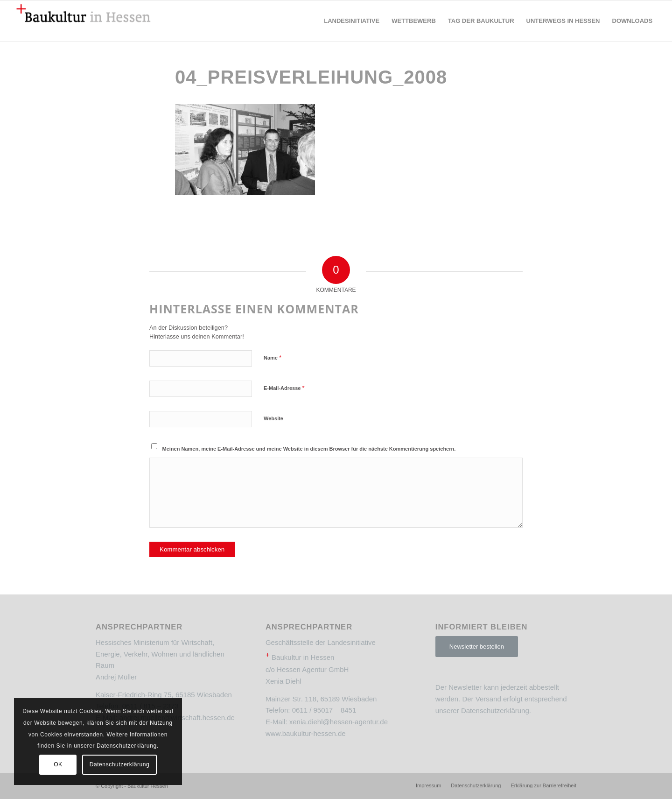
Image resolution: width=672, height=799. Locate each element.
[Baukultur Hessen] (84, 21)
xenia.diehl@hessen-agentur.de (339, 722)
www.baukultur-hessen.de (306, 733)
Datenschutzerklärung (495, 711)
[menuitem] (352, 21)
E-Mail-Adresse (284, 388)
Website (273, 418)
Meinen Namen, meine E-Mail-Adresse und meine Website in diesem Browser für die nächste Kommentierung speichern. (309, 449)
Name (273, 357)
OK (58, 764)
